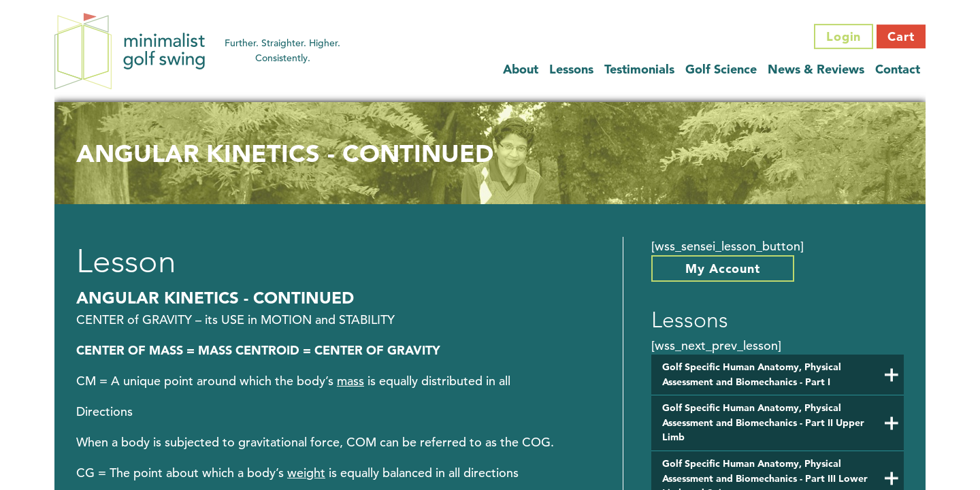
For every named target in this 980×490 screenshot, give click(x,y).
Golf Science (721, 69)
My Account (723, 268)
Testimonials (639, 69)
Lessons (571, 69)
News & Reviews (816, 69)
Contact (898, 69)
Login (844, 36)
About (521, 69)
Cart (901, 36)
